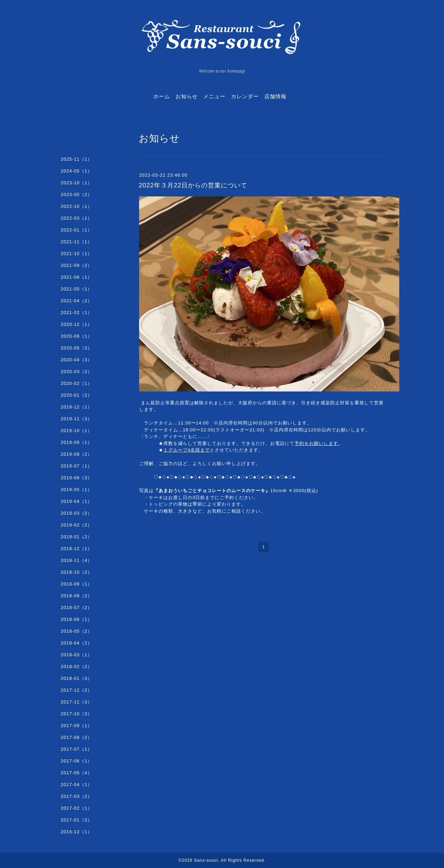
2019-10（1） (76, 431)
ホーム (162, 96)
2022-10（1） (76, 206)
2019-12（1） (76, 407)
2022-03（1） (76, 218)
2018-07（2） (76, 608)
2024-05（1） (76, 171)
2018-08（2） (76, 596)
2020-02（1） (76, 383)
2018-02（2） (76, 667)
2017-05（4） (76, 773)
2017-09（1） (76, 726)
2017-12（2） (76, 690)
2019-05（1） (76, 490)
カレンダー (245, 96)
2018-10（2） (76, 572)
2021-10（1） (76, 254)
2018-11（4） (76, 560)
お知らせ (187, 96)
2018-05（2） (76, 631)
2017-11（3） (76, 702)
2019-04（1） (76, 501)
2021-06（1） (76, 277)
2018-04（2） (76, 643)
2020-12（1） (76, 324)
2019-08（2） (76, 454)
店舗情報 (275, 96)
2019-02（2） (76, 525)
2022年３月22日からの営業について (193, 185)
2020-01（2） (76, 395)
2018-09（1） (76, 584)
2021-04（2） (76, 301)
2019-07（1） (76, 466)
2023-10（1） (76, 183)
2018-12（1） (76, 549)
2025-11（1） (76, 159)
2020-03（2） (76, 372)
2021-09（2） (76, 265)
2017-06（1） (76, 761)
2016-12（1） (76, 832)
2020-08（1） (76, 336)
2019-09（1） (76, 442)
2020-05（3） (76, 348)
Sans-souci (206, 860)
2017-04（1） (76, 785)
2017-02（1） (76, 808)
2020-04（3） (76, 360)
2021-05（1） (76, 289)
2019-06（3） (76, 478)
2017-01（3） (76, 820)
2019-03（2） (76, 513)
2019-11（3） (76, 419)
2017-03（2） (76, 796)
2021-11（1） (76, 242)
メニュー (214, 96)
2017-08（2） (76, 737)
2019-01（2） (76, 537)
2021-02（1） (76, 313)
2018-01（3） (76, 678)
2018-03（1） (76, 655)
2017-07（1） (76, 749)
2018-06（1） (76, 619)
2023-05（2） (76, 195)
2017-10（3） (76, 714)
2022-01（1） (76, 230)
